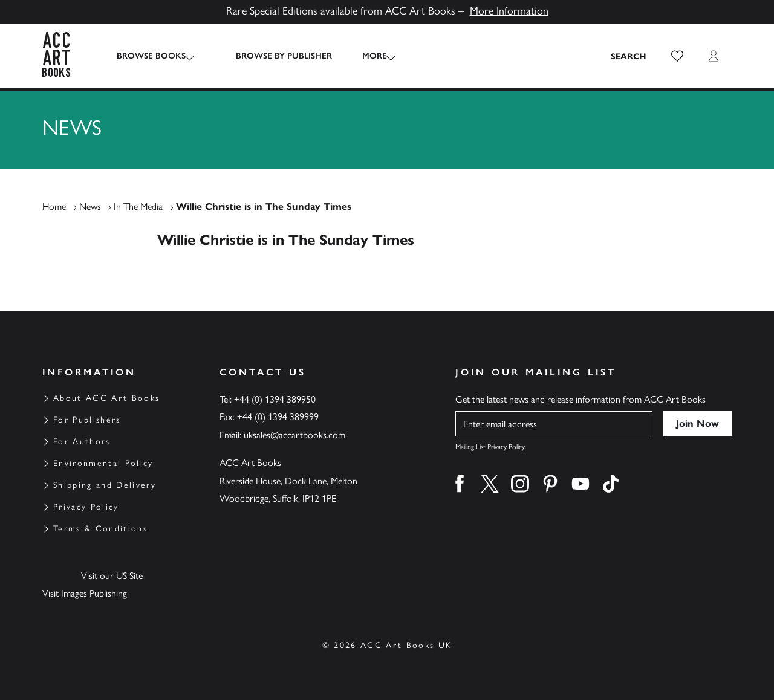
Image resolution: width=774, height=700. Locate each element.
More (364, 56)
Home (54, 206)
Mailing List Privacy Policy (490, 447)
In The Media (138, 206)
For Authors (82, 442)
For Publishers (87, 420)
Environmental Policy (103, 463)
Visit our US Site (112, 576)
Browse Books (151, 56)
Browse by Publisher (273, 56)
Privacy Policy (86, 507)
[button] (677, 56)
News (90, 206)
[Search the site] (629, 56)
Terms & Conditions (100, 529)
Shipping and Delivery (105, 485)
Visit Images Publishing (85, 593)
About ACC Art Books (106, 398)
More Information (509, 11)
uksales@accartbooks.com (294, 435)
